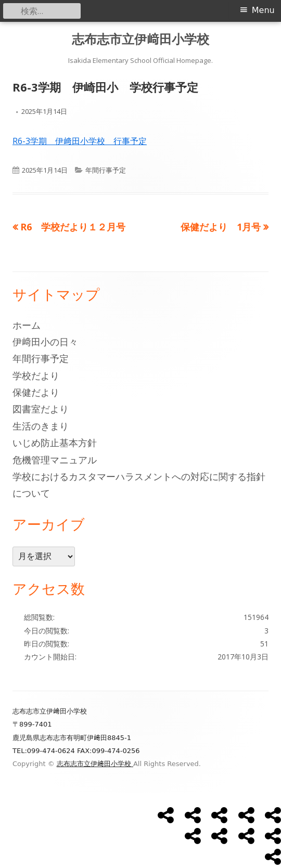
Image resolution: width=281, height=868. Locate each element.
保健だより (36, 392)
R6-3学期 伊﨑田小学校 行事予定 (80, 141)
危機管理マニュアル (55, 460)
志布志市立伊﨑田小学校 (140, 39)
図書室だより (41, 409)
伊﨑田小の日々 (45, 342)
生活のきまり (41, 426)
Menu (263, 10)
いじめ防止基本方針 (55, 443)
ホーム (27, 325)
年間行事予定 (106, 170)
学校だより (36, 375)
